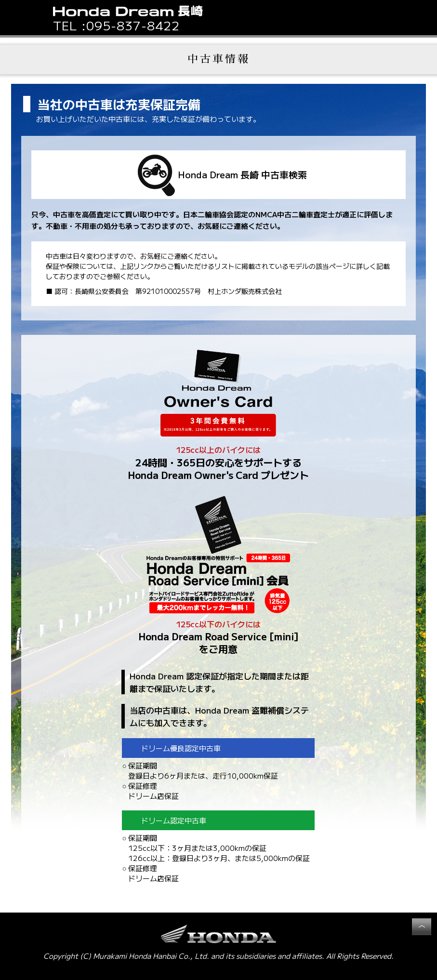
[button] (381, 17)
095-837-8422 (133, 25)
